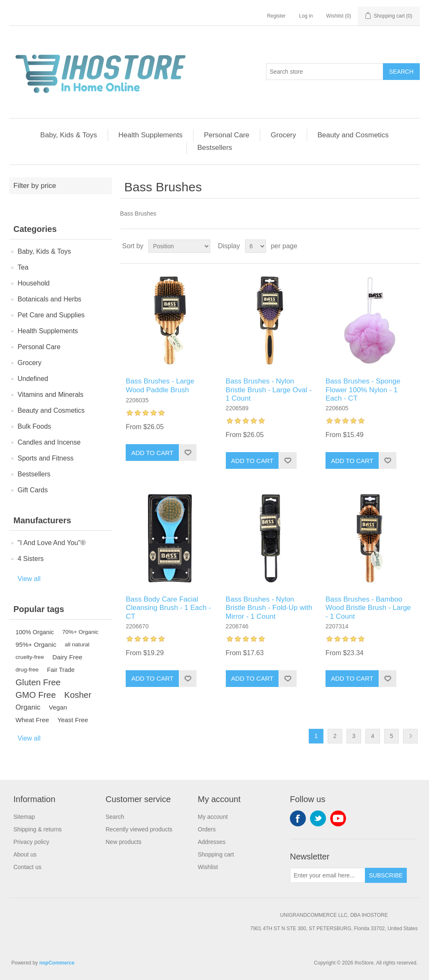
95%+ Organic (36, 644)
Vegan (58, 707)
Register (276, 16)
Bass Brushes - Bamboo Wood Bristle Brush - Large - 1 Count (368, 608)
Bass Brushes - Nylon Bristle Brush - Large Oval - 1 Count (269, 390)
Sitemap (24, 817)
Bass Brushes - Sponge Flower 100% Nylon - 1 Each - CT (363, 390)
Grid (398, 246)
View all (29, 579)
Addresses (212, 842)
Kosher (78, 695)
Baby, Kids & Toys (68, 135)
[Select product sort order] (179, 246)
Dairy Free (67, 657)
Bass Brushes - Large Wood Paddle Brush (160, 385)
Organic (28, 707)
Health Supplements (151, 135)
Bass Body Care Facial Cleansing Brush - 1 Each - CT (168, 608)
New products (124, 842)
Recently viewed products (139, 829)
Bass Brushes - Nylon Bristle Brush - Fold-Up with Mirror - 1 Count (269, 608)
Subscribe (386, 875)
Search (401, 72)
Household (34, 283)
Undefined (33, 379)
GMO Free (36, 695)
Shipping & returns (37, 829)
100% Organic (35, 632)
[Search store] (325, 72)
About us (25, 854)
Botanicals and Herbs (49, 299)
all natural (77, 644)
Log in (306, 16)
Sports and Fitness (45, 458)
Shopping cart (216, 854)
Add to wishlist (188, 453)
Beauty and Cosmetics (353, 135)
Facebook (298, 818)
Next (410, 736)
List (413, 246)
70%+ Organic (81, 632)
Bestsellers (215, 148)
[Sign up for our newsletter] (328, 875)
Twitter (318, 818)
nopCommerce (57, 963)
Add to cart (152, 453)
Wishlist (208, 867)
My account (213, 817)
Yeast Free (73, 720)
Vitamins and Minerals (50, 395)
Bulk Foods (34, 426)
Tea (23, 267)
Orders (207, 829)
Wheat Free (32, 720)
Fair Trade (61, 670)
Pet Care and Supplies (51, 315)
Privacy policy (31, 842)
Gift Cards (33, 490)
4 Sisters (31, 559)
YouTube (338, 818)
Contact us (27, 867)
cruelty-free (30, 657)
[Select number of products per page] (256, 246)
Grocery (283, 135)
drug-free (27, 670)
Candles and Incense (49, 442)
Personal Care (227, 135)
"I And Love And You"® (52, 543)
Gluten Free (38, 682)
